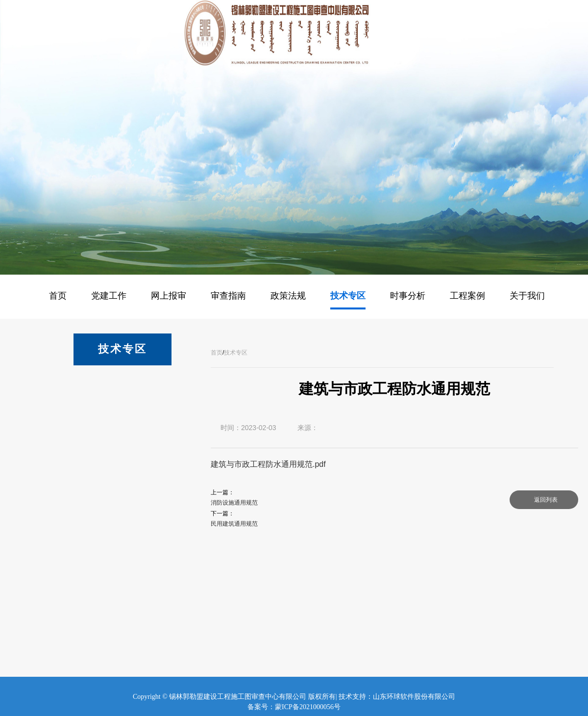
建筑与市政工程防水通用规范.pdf (268, 464)
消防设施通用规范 (234, 503)
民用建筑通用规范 (234, 524)
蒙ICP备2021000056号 (308, 707)
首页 (217, 353)
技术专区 (236, 353)
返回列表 (546, 500)
